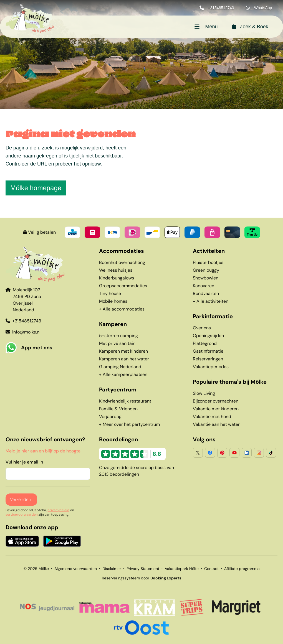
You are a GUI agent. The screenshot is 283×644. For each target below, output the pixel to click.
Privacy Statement (143, 569)
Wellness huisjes (116, 270)
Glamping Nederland (120, 367)
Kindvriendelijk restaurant (125, 401)
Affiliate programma (242, 569)
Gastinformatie (208, 351)
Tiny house (110, 293)
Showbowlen (206, 278)
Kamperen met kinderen (123, 351)
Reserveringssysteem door (141, 578)
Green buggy (206, 270)
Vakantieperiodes (211, 367)
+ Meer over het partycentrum (129, 424)
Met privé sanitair (117, 343)
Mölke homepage (36, 188)
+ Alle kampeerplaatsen (123, 374)
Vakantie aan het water (216, 424)
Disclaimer (112, 569)
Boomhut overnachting (122, 262)
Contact (211, 569)
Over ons (202, 328)
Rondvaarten (206, 293)
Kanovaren (204, 286)
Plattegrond (205, 343)
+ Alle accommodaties (122, 309)
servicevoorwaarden (22, 515)
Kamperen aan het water (124, 359)
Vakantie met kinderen (216, 409)
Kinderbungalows (117, 278)
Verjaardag (110, 417)
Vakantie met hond (212, 417)
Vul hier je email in (24, 462)
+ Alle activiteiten (211, 301)
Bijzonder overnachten (216, 401)
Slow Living (204, 393)
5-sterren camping (118, 336)
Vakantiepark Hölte (182, 569)
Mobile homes (113, 301)
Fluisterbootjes (208, 262)
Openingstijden (208, 336)
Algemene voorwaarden (76, 569)
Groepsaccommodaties (123, 286)
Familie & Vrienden (118, 409)
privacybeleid (58, 510)
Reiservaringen (208, 359)
